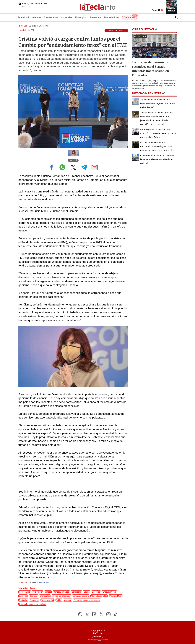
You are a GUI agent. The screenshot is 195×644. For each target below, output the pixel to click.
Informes (36, 17)
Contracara (130, 17)
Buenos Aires (51, 17)
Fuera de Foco (111, 17)
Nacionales (66, 17)
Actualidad (23, 17)
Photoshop (95, 17)
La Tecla (32, 26)
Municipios (81, 17)
